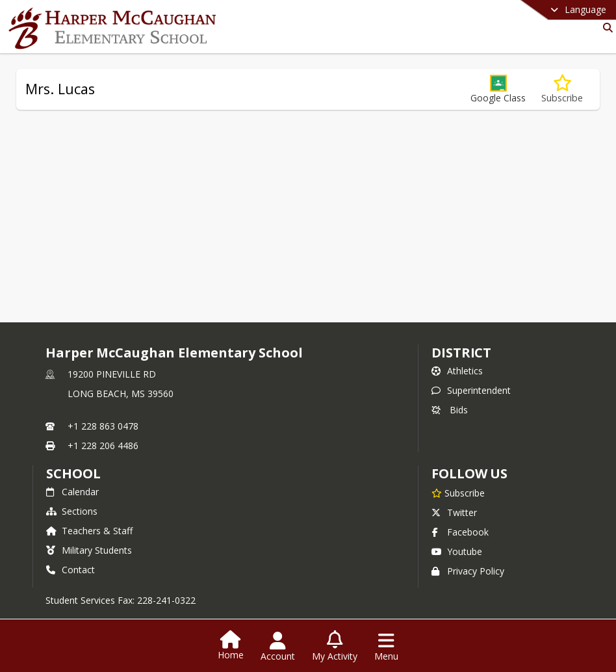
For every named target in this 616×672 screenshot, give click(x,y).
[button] (498, 89)
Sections (72, 511)
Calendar (72, 492)
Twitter (454, 512)
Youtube (457, 551)
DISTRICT (461, 353)
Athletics (457, 371)
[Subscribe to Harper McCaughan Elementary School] (458, 493)
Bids (450, 410)
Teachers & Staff (89, 531)
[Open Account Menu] (278, 647)
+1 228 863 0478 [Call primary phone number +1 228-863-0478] (103, 426)
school (73, 473)
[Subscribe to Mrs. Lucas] (562, 89)
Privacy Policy (468, 571)
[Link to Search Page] (605, 28)
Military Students (89, 550)
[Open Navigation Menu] (386, 647)
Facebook (460, 532)
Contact (71, 570)
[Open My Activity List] (335, 647)
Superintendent (471, 390)
